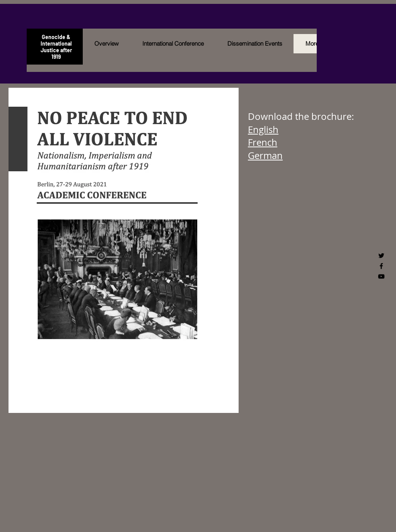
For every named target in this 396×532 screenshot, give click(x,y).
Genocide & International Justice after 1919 (56, 47)
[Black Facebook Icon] (381, 266)
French (263, 142)
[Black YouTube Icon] (381, 276)
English (263, 130)
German (265, 155)
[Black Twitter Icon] (381, 256)
